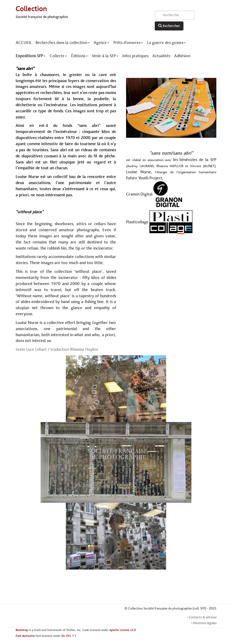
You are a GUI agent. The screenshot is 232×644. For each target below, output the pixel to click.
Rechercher (169, 26)
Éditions (80, 56)
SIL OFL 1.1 (69, 636)
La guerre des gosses (166, 43)
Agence (102, 43)
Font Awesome (25, 636)
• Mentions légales (203, 623)
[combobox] (175, 15)
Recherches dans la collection (63, 43)
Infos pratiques (135, 56)
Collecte (58, 56)
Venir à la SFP (105, 56)
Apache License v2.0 (123, 630)
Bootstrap (22, 630)
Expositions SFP (31, 56)
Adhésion (182, 56)
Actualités (161, 56)
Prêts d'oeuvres (128, 43)
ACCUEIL (24, 43)
